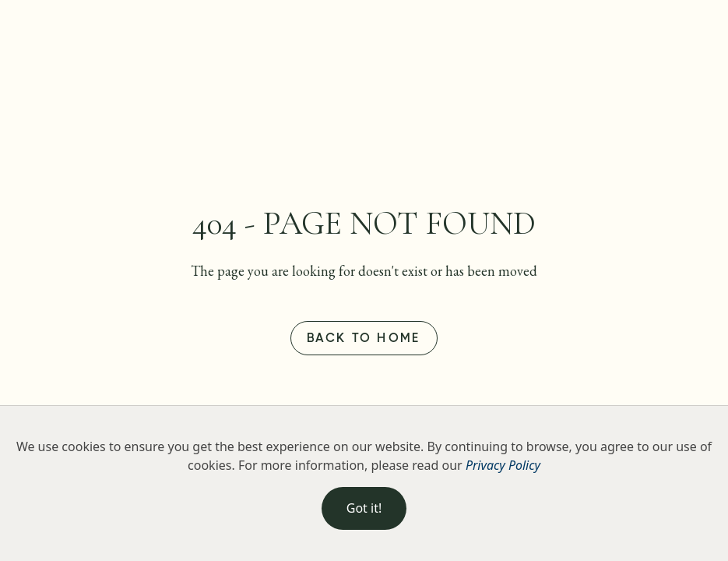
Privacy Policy (503, 465)
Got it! (364, 508)
